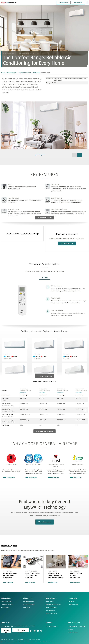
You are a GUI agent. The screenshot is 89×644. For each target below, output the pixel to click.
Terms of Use (5, 642)
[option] (44, 126)
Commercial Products (7, 604)
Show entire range (44, 376)
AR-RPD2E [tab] (45, 278)
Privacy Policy (12, 642)
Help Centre (51, 598)
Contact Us (6, 623)
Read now (9, 582)
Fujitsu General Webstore (49, 642)
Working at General (28, 602)
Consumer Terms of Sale (37, 642)
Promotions (73, 598)
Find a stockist (21, 631)
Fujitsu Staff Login (73, 632)
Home (3, 73)
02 (41, 155)
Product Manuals (50, 610)
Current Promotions (73, 604)
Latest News (27, 607)
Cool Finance (71, 602)
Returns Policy (27, 642)
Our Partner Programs (52, 626)
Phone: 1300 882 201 (7, 626)
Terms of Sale (20, 642)
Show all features (44, 218)
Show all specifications (44, 431)
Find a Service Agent (51, 613)
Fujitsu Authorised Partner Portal (77, 626)
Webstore (70, 629)
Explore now (10, 478)
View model (23, 392)
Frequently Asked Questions (53, 604)
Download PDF (67, 243)
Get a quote (78, 3)
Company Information (29, 604)
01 (36, 155)
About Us (28, 598)
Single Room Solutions (25, 73)
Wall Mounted (36, 73)
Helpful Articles (50, 602)
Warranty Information (51, 607)
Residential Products (12, 73)
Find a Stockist (64, 3)
